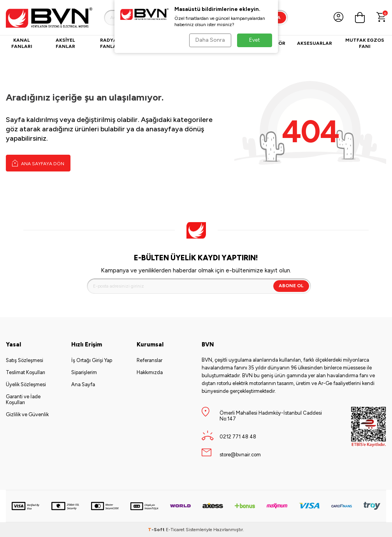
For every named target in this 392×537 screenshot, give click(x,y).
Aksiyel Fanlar (65, 43)
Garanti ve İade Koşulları (23, 399)
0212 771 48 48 (238, 437)
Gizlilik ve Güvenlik (27, 414)
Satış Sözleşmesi (25, 360)
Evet (255, 40)
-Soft (157, 530)
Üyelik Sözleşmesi (26, 384)
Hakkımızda (150, 372)
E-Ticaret (175, 530)
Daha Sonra (210, 40)
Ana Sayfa (83, 384)
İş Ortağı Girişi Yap (92, 360)
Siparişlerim (84, 372)
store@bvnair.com (240, 455)
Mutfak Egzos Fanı (365, 43)
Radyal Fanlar (110, 43)
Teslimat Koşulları (25, 372)
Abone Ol (291, 286)
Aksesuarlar (315, 43)
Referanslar (149, 360)
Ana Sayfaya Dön (38, 163)
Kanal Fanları (22, 43)
